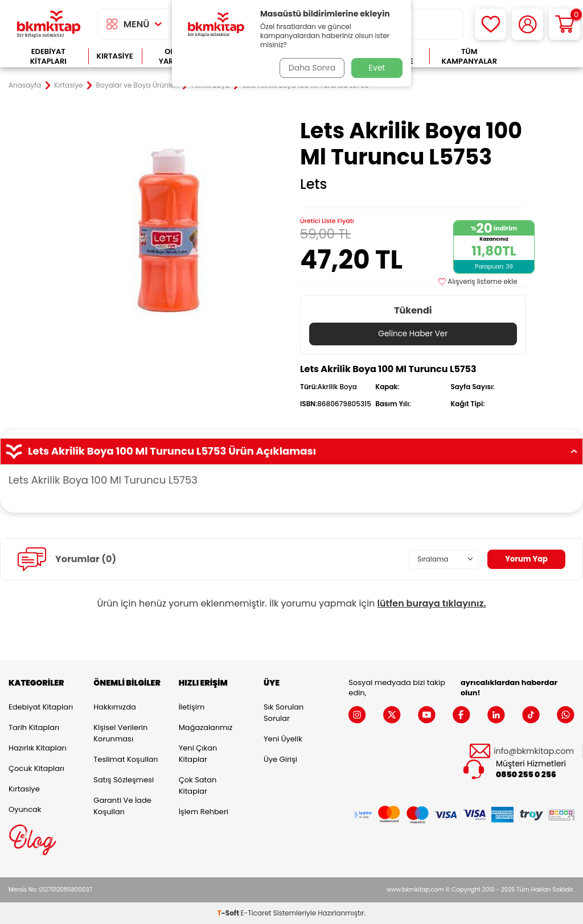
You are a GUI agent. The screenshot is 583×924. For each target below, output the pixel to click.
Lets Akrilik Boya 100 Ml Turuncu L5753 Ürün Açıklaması (291, 452)
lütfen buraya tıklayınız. (432, 603)
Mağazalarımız (206, 727)
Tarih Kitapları (34, 727)
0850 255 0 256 (526, 775)
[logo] (49, 24)
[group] (170, 231)
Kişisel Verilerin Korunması (120, 733)
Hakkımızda (114, 707)
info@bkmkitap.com (534, 752)
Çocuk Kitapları (36, 768)
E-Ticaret (256, 913)
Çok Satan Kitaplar (198, 785)
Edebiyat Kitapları (48, 57)
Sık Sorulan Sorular (284, 713)
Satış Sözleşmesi (124, 780)
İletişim (192, 707)
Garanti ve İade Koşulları (122, 806)
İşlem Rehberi (204, 812)
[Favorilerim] (490, 24)
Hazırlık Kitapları (38, 748)
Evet (377, 68)
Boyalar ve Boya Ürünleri (137, 85)
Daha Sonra (310, 68)
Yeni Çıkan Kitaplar (198, 754)
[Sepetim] (564, 24)
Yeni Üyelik (283, 739)
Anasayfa (25, 85)
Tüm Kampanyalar (469, 57)
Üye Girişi (280, 759)
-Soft (229, 913)
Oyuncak (25, 809)
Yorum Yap (525, 559)
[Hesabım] (527, 24)
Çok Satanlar (542, 57)
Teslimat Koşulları (126, 759)
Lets (313, 184)
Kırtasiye (115, 56)
